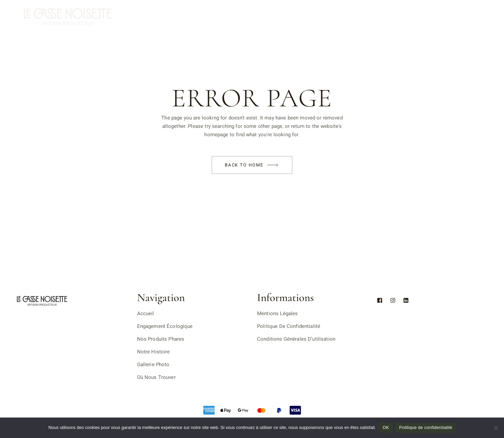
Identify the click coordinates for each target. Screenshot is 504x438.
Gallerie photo (153, 364)
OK (386, 427)
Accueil (146, 313)
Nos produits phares (161, 339)
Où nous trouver (156, 377)
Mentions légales (277, 313)
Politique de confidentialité (289, 326)
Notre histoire (154, 352)
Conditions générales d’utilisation (296, 339)
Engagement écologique (165, 326)
